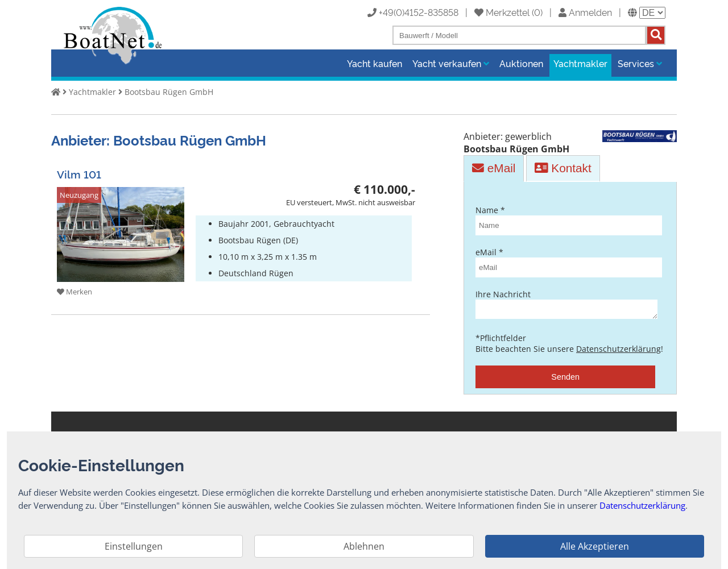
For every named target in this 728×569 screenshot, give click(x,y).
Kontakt (563, 165)
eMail (494, 165)
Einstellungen (134, 546)
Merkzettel (502, 12)
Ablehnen (364, 546)
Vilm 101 (79, 170)
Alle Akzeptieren (595, 546)
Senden (565, 377)
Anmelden (585, 12)
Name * (565, 217)
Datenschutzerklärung (619, 349)
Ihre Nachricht (565, 302)
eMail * (565, 259)
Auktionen (521, 63)
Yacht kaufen (375, 63)
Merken (75, 289)
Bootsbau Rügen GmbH (169, 92)
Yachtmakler (580, 63)
